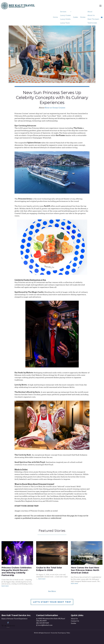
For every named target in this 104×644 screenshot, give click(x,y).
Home (56, 17)
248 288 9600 (44, 623)
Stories (83, 17)
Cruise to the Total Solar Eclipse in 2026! (49, 569)
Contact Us (75, 621)
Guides (75, 17)
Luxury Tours (65, 23)
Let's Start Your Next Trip (52, 602)
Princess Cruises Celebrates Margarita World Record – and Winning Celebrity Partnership (17, 571)
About (90, 12)
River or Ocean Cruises (55, 108)
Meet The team (93, 19)
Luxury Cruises (65, 15)
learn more (5, 586)
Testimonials (92, 23)
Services (63, 12)
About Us (91, 15)
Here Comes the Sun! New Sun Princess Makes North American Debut (85, 570)
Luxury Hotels (65, 19)
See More (52, 591)
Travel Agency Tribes (64, 633)
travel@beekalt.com (45, 625)
